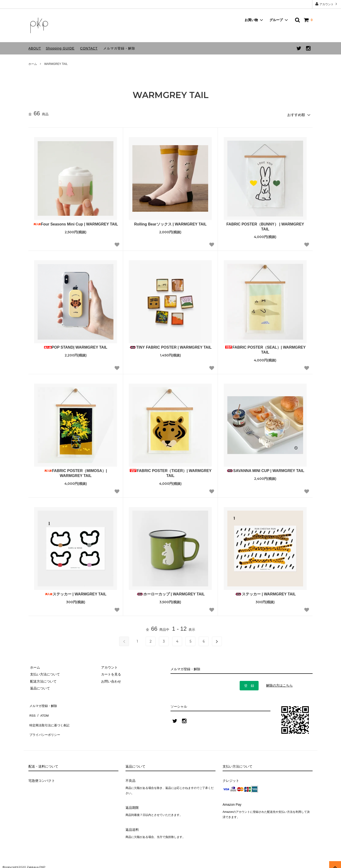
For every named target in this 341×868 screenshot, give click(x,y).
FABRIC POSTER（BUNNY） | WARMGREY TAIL (265, 225)
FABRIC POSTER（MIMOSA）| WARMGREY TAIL (76, 472)
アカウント (327, 4)
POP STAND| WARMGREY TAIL (76, 346)
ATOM (43, 710)
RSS (32, 710)
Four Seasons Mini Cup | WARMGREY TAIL (76, 223)
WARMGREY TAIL (56, 64)
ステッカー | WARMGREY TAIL (76, 592)
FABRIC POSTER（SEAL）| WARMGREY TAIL (265, 348)
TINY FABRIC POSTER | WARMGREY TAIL (170, 346)
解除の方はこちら (279, 684)
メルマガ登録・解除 (119, 48)
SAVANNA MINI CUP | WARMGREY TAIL (265, 469)
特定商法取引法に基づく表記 (50, 717)
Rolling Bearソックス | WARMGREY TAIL (170, 223)
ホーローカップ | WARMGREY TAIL (170, 592)
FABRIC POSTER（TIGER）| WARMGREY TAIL (170, 472)
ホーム (33, 64)
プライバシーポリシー (45, 724)
